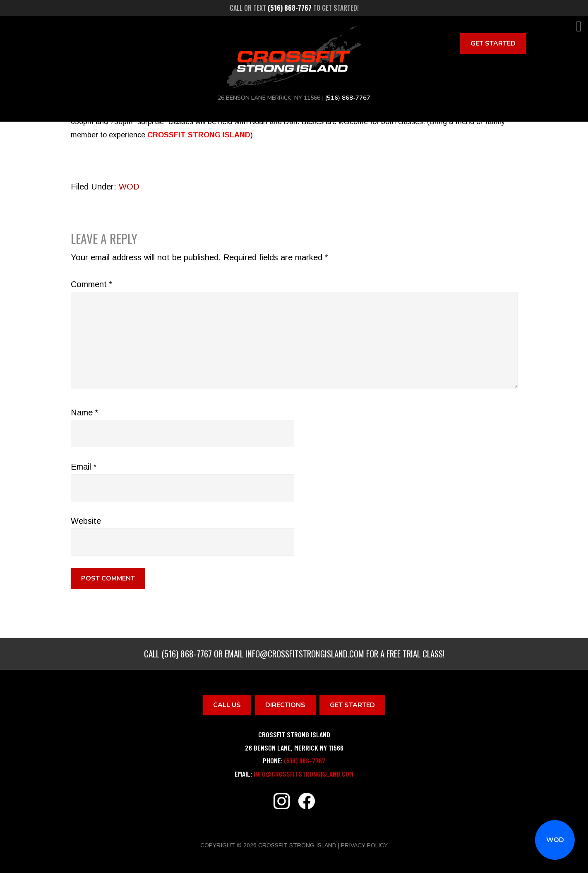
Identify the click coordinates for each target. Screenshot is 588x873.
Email (84, 467)
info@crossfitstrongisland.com (305, 654)
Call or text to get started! (294, 8)
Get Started (493, 43)
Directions (285, 705)
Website (86, 521)
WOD (555, 840)
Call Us (227, 705)
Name (84, 413)
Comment (91, 284)
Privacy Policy (364, 845)
